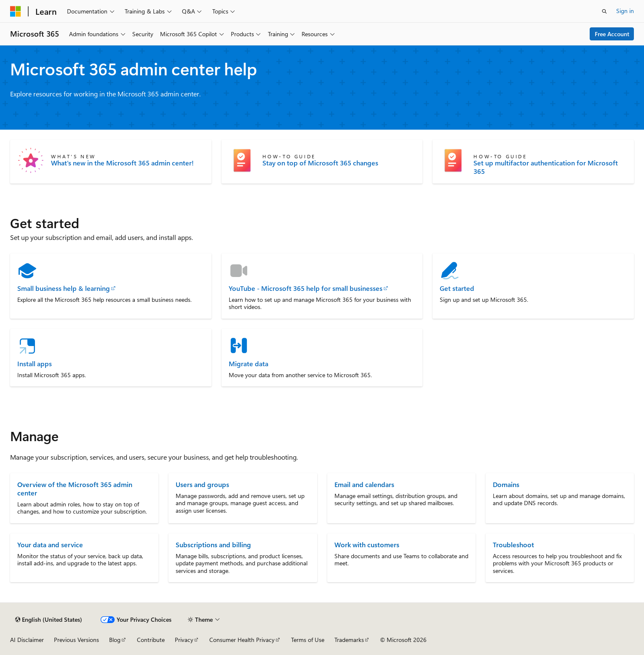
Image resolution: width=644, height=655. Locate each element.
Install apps (35, 364)
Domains (506, 484)
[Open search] (604, 11)
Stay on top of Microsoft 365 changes (320, 163)
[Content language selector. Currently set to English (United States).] (49, 620)
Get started (457, 288)
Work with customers (367, 545)
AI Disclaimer (27, 640)
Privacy (184, 640)
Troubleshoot (513, 545)
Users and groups (202, 484)
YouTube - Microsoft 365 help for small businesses (306, 288)
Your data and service (50, 545)
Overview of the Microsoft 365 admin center (75, 489)
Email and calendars (364, 484)
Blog (115, 640)
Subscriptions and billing (213, 545)
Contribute (151, 640)
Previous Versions (76, 640)
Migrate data (249, 364)
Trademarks (349, 640)
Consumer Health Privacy (242, 640)
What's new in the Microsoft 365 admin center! (122, 163)
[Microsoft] (16, 11)
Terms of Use (308, 640)
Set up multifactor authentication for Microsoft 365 (546, 167)
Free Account (612, 34)
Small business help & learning (64, 288)
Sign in (625, 11)
